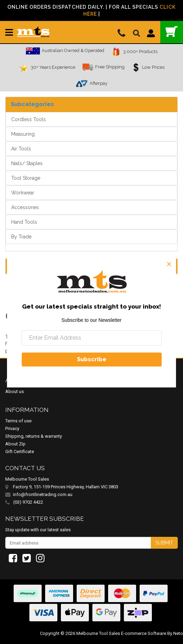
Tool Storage (26, 178)
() (172, 32)
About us (15, 391)
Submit (164, 543)
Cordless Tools (29, 119)
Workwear (23, 193)
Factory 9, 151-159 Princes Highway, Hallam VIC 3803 (66, 487)
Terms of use (18, 421)
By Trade (21, 237)
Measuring (23, 134)
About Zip (15, 444)
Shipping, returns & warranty (34, 436)
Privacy (12, 428)
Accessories (25, 207)
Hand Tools (24, 222)
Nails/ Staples (27, 163)
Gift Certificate (20, 451)
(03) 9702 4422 (24, 502)
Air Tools (21, 149)
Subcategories (32, 104)
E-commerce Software (144, 633)
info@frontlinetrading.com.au (43, 494)
